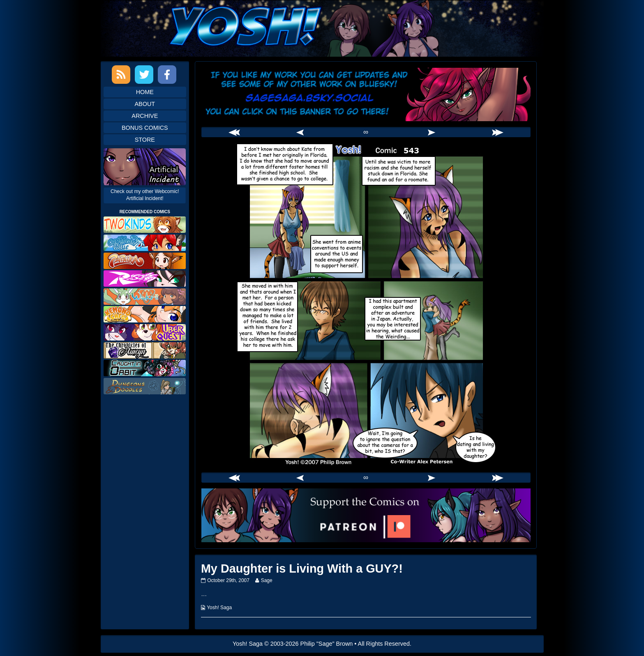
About (145, 104)
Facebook (167, 75)
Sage (267, 580)
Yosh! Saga (219, 608)
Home (145, 92)
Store (145, 140)
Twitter (144, 75)
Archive (145, 116)
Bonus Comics (145, 128)
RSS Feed (121, 75)
